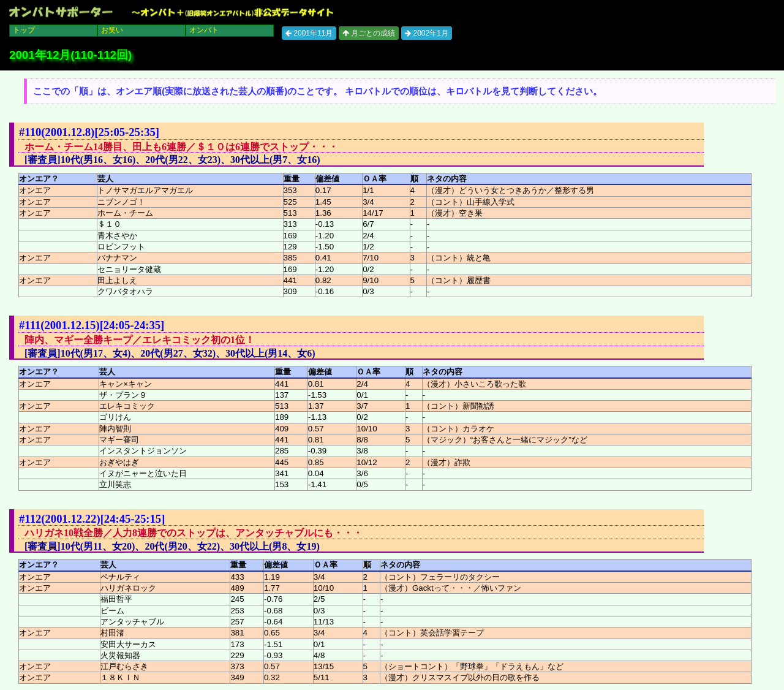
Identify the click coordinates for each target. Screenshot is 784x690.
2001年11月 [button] (309, 33)
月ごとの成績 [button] (369, 33)
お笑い (112, 30)
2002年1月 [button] (427, 33)
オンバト (204, 30)
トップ (24, 30)
